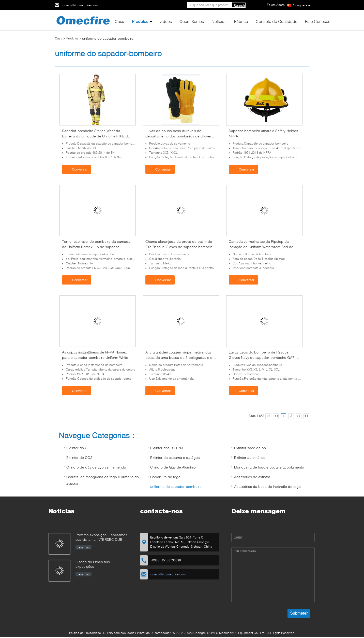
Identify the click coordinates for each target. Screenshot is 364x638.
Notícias (219, 21)
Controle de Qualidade (277, 21)
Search (239, 6)
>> (299, 416)
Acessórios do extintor (252, 477)
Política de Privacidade (85, 633)
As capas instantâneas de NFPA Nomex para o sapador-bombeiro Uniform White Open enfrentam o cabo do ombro (95, 357)
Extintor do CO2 (79, 457)
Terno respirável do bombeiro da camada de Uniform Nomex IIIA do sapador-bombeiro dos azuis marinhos (96, 247)
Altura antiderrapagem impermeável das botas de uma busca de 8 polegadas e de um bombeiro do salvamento (180, 357)
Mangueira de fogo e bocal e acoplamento (269, 467)
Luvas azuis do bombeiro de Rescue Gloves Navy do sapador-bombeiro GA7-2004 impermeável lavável (262, 357)
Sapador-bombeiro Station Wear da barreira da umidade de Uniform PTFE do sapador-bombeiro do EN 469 (96, 136)
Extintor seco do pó (250, 448)
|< (268, 416)
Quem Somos (192, 21)
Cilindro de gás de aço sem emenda (96, 467)
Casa (119, 21)
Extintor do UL (78, 448)
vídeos (166, 21)
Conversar (77, 169)
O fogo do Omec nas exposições (93, 564)
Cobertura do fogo (165, 477)
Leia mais (84, 547)
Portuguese (301, 5)
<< (276, 416)
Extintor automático (250, 457)
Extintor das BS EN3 (167, 448)
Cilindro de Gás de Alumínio (173, 467)
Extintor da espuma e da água (175, 457)
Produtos (140, 21)
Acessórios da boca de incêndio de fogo (267, 486)
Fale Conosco (318, 21)
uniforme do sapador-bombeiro (176, 486)
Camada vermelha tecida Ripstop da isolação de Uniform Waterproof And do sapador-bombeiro (261, 247)
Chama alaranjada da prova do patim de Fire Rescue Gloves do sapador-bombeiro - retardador (181, 247)
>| (306, 416)
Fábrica (241, 21)
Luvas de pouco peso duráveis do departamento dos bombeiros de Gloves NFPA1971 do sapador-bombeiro (179, 136)
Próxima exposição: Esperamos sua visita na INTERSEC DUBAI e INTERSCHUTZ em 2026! (101, 538)
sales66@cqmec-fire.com (80, 5)
